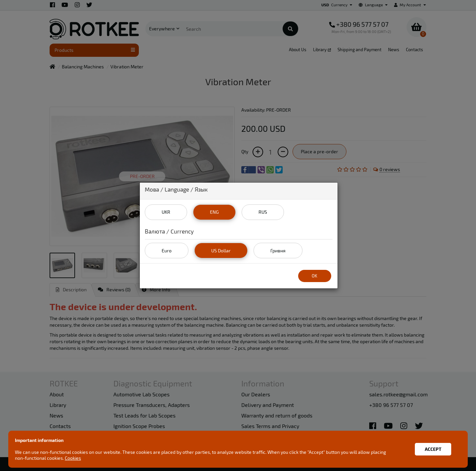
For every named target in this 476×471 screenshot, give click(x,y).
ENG (214, 212)
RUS (263, 212)
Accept (433, 449)
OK (315, 276)
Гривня (278, 251)
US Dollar (221, 251)
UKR (166, 212)
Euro (167, 251)
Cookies (73, 458)
